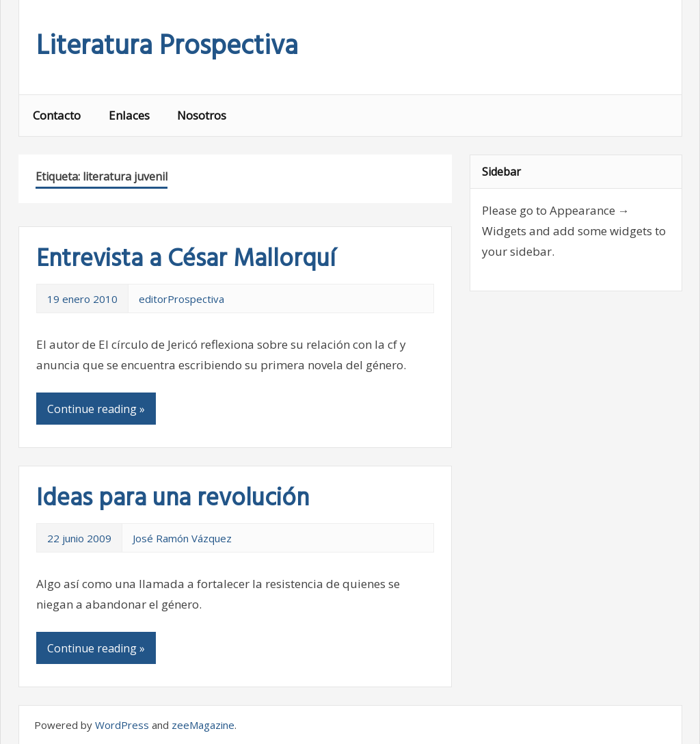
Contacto (57, 115)
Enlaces (129, 115)
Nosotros (202, 115)
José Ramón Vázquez (182, 538)
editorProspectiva (181, 299)
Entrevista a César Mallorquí (186, 260)
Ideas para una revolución (173, 499)
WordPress (122, 725)
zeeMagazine (203, 725)
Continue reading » (96, 409)
